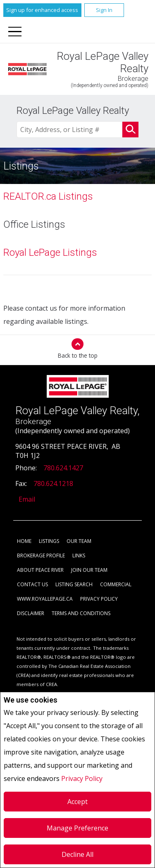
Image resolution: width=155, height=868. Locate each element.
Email (27, 499)
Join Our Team (89, 570)
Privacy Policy (82, 778)
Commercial (116, 584)
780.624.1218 (53, 484)
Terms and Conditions (81, 613)
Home (24, 541)
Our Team (79, 541)
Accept (77, 802)
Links (79, 555)
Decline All (77, 854)
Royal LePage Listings (50, 252)
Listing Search (74, 584)
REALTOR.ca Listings (48, 196)
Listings (49, 541)
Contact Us (32, 584)
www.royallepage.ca (45, 599)
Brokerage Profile (41, 555)
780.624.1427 (63, 468)
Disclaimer (31, 613)
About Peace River (40, 570)
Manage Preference (77, 828)
